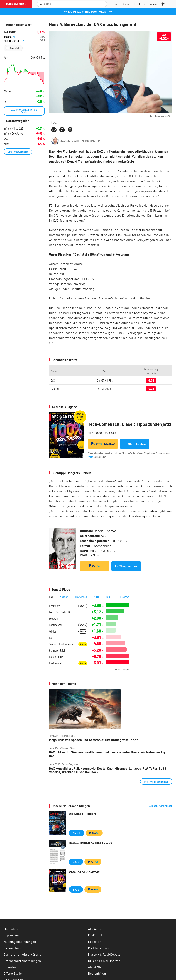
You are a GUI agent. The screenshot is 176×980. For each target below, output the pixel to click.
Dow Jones (81, 597)
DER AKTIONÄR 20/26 (84, 871)
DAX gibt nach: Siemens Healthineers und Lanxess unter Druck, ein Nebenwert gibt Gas (109, 754)
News (83, 606)
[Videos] (153, 4)
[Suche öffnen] (41, 4)
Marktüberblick (99, 948)
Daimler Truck (57, 657)
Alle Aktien (96, 929)
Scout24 (53, 618)
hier (147, 298)
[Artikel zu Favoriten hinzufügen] (70, 130)
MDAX (97, 597)
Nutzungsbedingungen (20, 942)
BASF (52, 638)
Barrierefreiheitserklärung (22, 954)
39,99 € (77, 833)
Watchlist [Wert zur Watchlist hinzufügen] (14, 48)
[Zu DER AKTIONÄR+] (139, 4)
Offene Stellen (14, 973)
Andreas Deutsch (91, 141)
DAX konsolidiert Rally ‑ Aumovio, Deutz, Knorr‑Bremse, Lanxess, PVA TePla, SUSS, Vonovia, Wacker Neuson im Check (108, 770)
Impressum (12, 935)
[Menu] (171, 4)
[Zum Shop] (115, 4)
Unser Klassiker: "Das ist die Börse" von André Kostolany (89, 254)
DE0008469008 (14, 41)
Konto (91, 457)
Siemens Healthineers (61, 644)
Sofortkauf (103, 444)
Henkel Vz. (55, 606)
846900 (9, 37)
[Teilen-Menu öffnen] (54, 130)
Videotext (11, 967)
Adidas (53, 631)
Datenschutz (13, 948)
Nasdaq (64, 597)
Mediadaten (12, 929)
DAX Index (10, 32)
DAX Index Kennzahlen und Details (24, 111)
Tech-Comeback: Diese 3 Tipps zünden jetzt (130, 424)
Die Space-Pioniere (83, 814)
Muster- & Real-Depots (104, 954)
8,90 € (76, 889)
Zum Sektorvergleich (18, 152)
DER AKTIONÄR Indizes (104, 961)
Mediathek (95, 935)
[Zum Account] (125, 4)
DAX (55, 122)
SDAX (109, 597)
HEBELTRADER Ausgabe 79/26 (91, 842)
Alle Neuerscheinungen (161, 806)
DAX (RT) (55, 389)
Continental (55, 625)
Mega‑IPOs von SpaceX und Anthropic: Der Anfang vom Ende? (93, 740)
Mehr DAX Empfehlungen (156, 781)
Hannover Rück (57, 650)
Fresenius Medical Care (62, 612)
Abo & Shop (96, 967)
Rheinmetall (55, 663)
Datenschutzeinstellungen (22, 961)
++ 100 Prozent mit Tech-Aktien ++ (88, 11)
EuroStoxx (124, 597)
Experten (95, 942)
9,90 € (76, 862)
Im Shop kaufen (135, 444)
